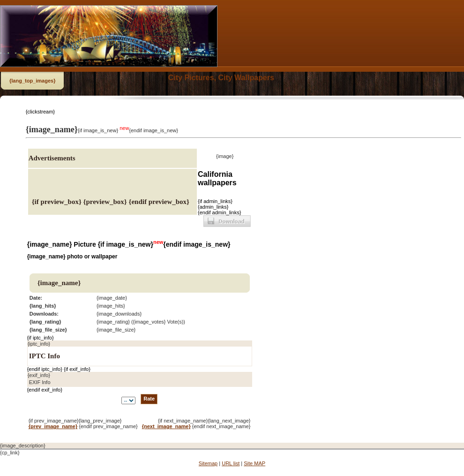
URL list (231, 463)
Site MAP (254, 463)
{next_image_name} (166, 426)
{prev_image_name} (53, 426)
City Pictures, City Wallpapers (221, 78)
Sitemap (208, 463)
